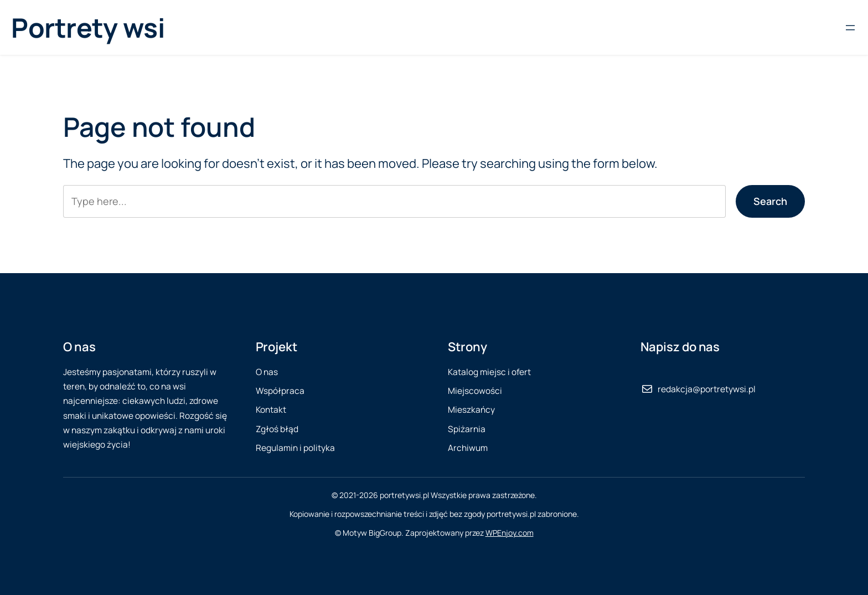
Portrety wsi (88, 27)
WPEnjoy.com (510, 533)
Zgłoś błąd (277, 429)
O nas (267, 372)
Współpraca (280, 391)
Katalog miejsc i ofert (489, 372)
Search (770, 201)
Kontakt (271, 410)
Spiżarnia (467, 429)
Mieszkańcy (471, 410)
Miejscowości (475, 391)
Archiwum (468, 448)
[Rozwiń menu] (850, 28)
